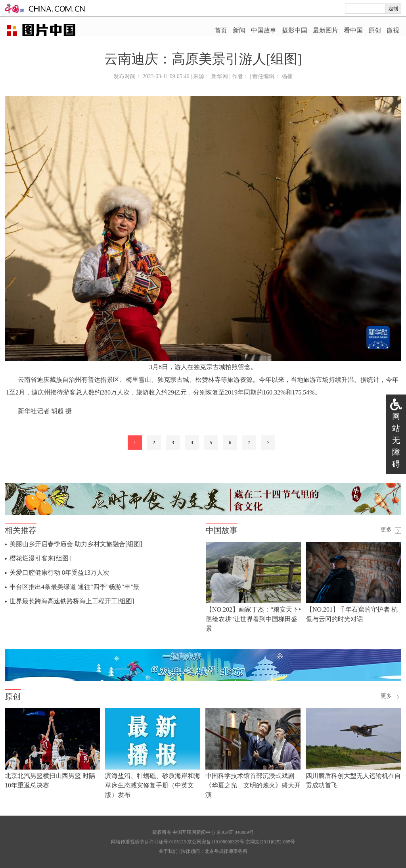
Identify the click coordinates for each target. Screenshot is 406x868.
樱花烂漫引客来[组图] (40, 558)
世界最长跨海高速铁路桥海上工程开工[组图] (72, 601)
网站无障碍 (396, 440)
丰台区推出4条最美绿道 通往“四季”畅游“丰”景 (75, 587)
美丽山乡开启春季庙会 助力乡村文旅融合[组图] (76, 544)
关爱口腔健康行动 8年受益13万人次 (59, 573)
